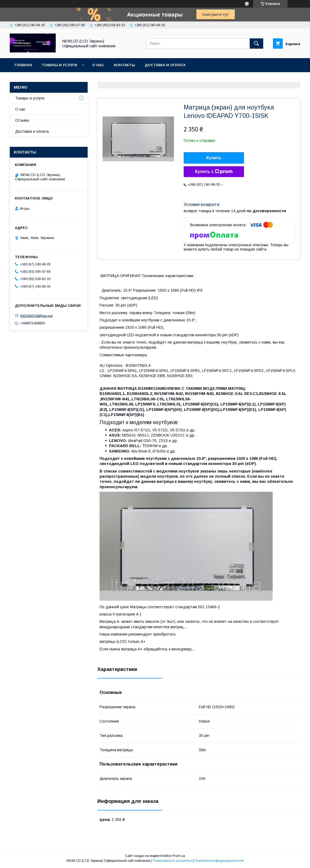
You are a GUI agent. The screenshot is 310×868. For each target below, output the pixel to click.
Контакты (124, 65)
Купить (214, 158)
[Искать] (256, 44)
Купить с (214, 172)
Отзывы (22, 120)
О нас (98, 65)
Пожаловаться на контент (172, 861)
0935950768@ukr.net (36, 316)
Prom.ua (179, 856)
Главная (23, 65)
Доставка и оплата (165, 65)
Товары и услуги (59, 65)
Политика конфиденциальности (219, 861)
